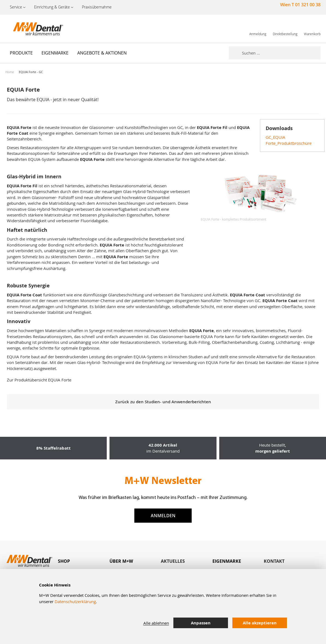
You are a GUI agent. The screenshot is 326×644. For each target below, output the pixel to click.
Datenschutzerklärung (75, 601)
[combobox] (281, 53)
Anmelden (163, 516)
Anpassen (201, 623)
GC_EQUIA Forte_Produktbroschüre (289, 140)
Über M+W (121, 561)
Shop (64, 561)
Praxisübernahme (97, 7)
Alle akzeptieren (260, 623)
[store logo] (33, 29)
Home (10, 72)
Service (16, 7)
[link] (258, 28)
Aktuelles (173, 561)
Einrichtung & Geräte (52, 7)
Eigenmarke (227, 561)
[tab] (84, 561)
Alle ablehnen (156, 623)
